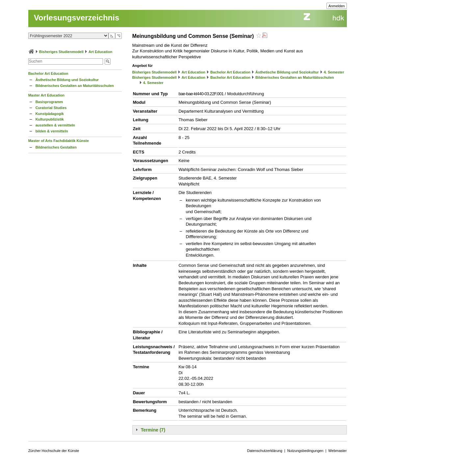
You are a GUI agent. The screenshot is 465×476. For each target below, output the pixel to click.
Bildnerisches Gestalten (56, 147)
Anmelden (337, 6)
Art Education (100, 52)
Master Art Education (46, 95)
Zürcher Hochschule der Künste (54, 451)
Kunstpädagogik (50, 114)
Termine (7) (153, 430)
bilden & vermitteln (52, 131)
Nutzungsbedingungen (305, 451)
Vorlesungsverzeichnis (77, 18)
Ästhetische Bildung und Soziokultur (67, 80)
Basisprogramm (49, 102)
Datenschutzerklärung (265, 451)
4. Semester (334, 72)
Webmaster (338, 451)
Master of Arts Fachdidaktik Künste (59, 141)
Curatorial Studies (51, 108)
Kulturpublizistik (50, 119)
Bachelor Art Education (48, 73)
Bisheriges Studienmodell (61, 52)
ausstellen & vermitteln (55, 125)
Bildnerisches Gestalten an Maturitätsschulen (75, 86)
